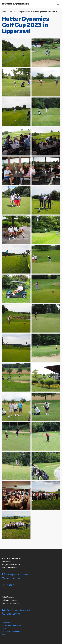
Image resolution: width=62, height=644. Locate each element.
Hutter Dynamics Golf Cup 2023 (46, 12)
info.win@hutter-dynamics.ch (17, 575)
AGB (4, 629)
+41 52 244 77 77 (11, 579)
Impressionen (26, 12)
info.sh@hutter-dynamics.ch (16, 610)
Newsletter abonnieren (12, 632)
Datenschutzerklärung (12, 625)
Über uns (14, 12)
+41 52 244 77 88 (11, 614)
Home (6, 12)
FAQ (4, 635)
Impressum (7, 622)
